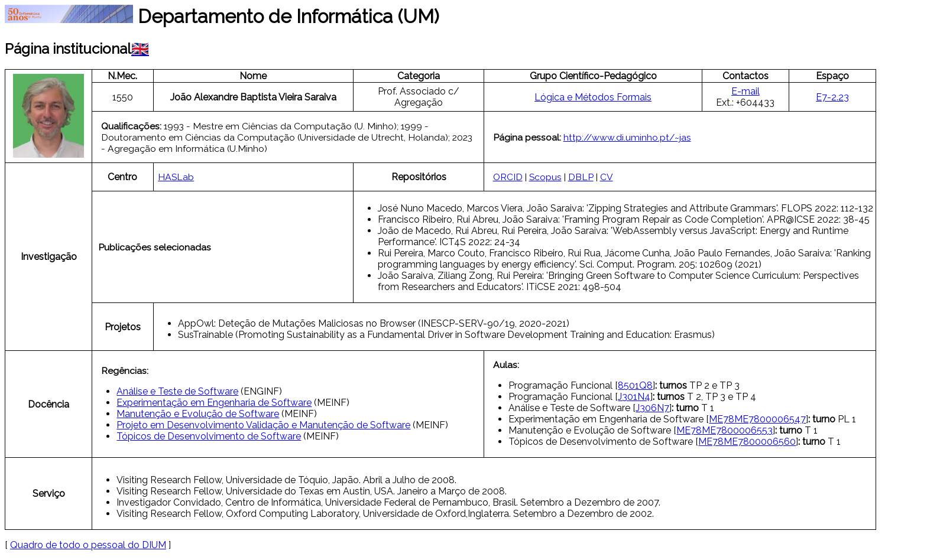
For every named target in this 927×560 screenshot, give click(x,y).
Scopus (545, 177)
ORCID (508, 177)
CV (607, 177)
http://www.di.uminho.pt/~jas (627, 137)
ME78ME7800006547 (757, 419)
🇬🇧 (140, 49)
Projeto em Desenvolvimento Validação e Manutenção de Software (263, 425)
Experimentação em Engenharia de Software (214, 403)
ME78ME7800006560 (747, 442)
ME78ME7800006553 (725, 430)
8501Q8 (635, 385)
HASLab (176, 177)
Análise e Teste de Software (177, 391)
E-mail (746, 91)
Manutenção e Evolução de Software (198, 414)
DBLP (581, 177)
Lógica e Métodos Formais (593, 97)
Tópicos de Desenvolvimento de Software (209, 436)
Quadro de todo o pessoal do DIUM (88, 545)
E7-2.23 (832, 97)
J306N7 (652, 408)
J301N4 (634, 397)
